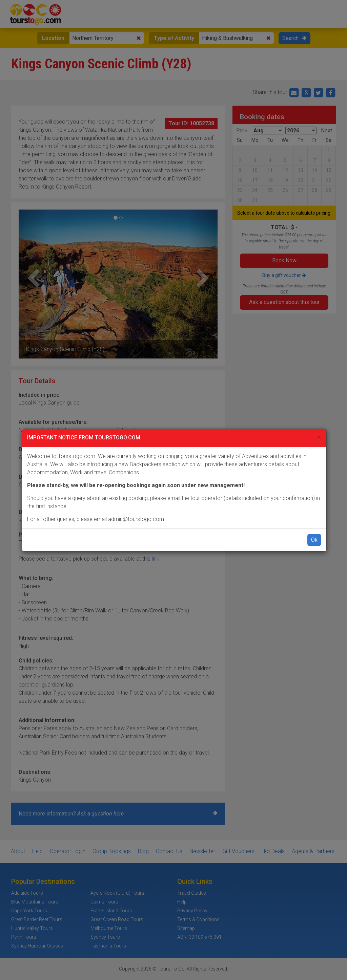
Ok (314, 540)
